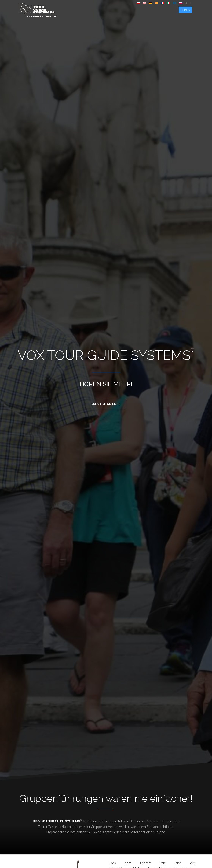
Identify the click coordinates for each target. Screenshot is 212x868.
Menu (187, 10)
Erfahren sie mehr (106, 404)
